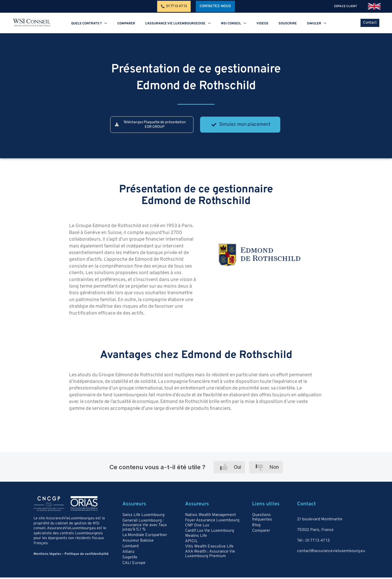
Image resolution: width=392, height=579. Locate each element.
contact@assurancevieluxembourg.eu (331, 553)
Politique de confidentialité (84, 556)
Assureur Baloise (138, 543)
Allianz (128, 556)
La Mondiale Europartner (145, 537)
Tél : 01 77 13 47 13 (313, 542)
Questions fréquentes (262, 519)
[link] (374, 6)
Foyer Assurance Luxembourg (212, 522)
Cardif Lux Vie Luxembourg (210, 533)
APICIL (191, 544)
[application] (122, 24)
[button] (215, 6)
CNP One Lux (197, 527)
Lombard (130, 550)
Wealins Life (196, 538)
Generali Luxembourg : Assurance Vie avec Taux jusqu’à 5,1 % (145, 527)
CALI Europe (134, 568)
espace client (348, 6)
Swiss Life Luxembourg (143, 517)
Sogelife (130, 562)
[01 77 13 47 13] (174, 6)
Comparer (261, 533)
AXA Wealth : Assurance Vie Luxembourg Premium (210, 557)
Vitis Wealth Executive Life (209, 549)
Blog (256, 527)
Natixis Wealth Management (210, 517)
